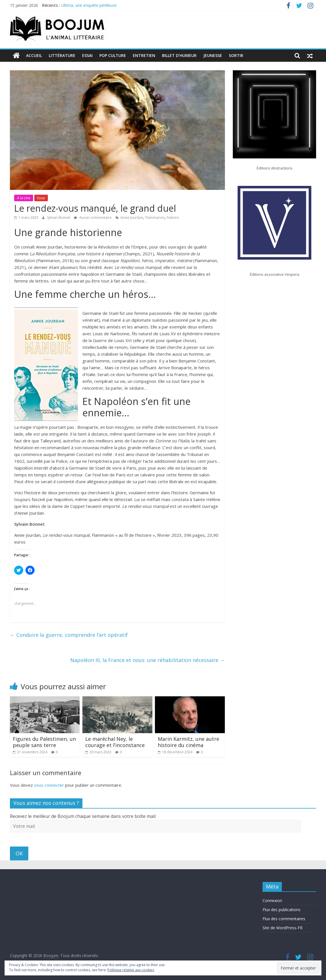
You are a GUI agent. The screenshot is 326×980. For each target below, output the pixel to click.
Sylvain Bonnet (59, 218)
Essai (87, 55)
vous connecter (49, 785)
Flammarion (155, 218)
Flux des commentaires (284, 919)
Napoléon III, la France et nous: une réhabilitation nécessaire (148, 660)
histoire (173, 218)
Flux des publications (282, 910)
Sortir (236, 55)
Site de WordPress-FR (283, 928)
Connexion (272, 901)
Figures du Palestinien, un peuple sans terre (44, 742)
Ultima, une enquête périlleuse (89, 5)
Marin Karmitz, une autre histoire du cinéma (188, 742)
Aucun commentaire (93, 218)
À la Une (24, 198)
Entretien (144, 55)
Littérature (62, 55)
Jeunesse (213, 55)
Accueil (34, 55)
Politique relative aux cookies (131, 970)
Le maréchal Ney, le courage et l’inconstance (115, 742)
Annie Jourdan (132, 218)
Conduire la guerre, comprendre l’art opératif (69, 635)
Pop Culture (113, 55)
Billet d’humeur (179, 55)
